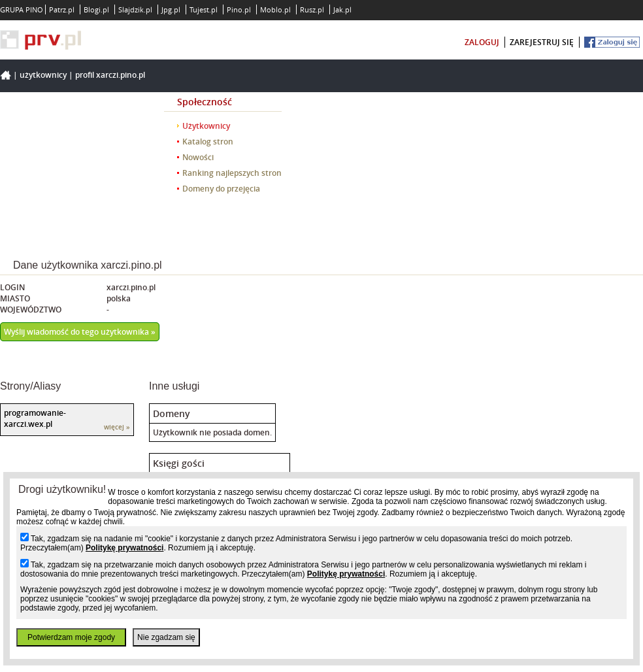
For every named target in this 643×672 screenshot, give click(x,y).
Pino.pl (239, 9)
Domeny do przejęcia (221, 189)
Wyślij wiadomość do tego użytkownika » (80, 332)
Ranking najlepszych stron (232, 173)
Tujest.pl (204, 9)
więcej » (117, 427)
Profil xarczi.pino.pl (110, 75)
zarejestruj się (542, 42)
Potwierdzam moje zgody (71, 637)
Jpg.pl (171, 9)
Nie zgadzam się (166, 637)
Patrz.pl (62, 9)
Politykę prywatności (124, 548)
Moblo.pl (275, 9)
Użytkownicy (43, 75)
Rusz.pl (312, 9)
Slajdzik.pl (135, 9)
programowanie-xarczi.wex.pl (35, 418)
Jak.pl (342, 9)
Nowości (198, 157)
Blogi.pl (96, 9)
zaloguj (482, 42)
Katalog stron (208, 142)
